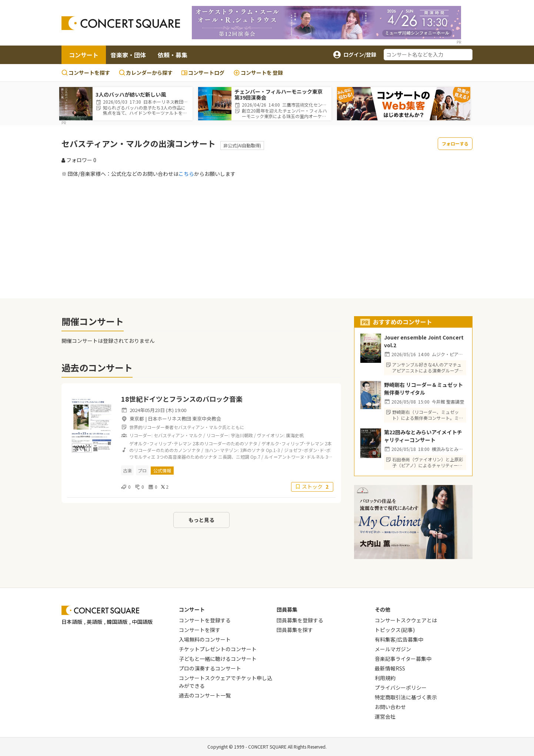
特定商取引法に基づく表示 (406, 697)
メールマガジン (393, 649)
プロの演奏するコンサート (210, 668)
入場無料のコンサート (205, 639)
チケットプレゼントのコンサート (218, 649)
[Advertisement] (267, 238)
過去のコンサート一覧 (205, 695)
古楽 (127, 470)
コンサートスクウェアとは (406, 620)
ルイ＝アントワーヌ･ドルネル (294, 457)
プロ (142, 470)
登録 (258, 73)
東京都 (137, 419)
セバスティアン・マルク (178, 435)
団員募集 (287, 609)
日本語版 (72, 622)
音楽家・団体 (128, 55)
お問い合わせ (390, 707)
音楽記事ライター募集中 (403, 659)
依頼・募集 (173, 55)
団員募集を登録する (300, 620)
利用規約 (385, 678)
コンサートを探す (86, 73)
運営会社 (385, 716)
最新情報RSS (390, 668)
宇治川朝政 (242, 435)
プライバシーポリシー (401, 688)
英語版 (94, 622)
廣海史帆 (295, 435)
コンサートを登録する (205, 620)
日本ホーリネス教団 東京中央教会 (184, 419)
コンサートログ (203, 73)
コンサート (84, 55)
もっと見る (201, 520)
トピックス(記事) (395, 630)
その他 (383, 609)
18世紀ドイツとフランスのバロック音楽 (182, 399)
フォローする (455, 143)
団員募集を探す (295, 630)
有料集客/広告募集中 (399, 639)
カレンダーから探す (146, 73)
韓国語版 (117, 622)
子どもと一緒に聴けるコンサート (218, 659)
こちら (186, 174)
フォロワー (79, 160)
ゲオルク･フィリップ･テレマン (160, 443)
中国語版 (142, 622)
